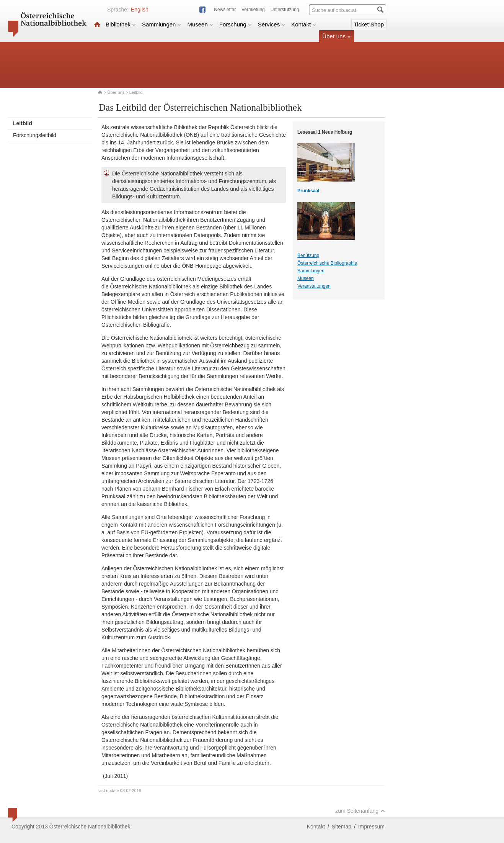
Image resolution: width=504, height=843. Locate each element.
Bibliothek (121, 24)
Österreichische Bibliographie (327, 263)
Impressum (371, 827)
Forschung (236, 24)
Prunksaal (308, 191)
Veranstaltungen (314, 286)
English (140, 10)
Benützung (308, 255)
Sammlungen (161, 24)
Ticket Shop (369, 24)
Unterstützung (285, 10)
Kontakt (304, 24)
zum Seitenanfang (360, 811)
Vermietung (253, 10)
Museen (200, 24)
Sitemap (342, 827)
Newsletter (225, 10)
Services (272, 24)
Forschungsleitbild (35, 135)
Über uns (337, 36)
